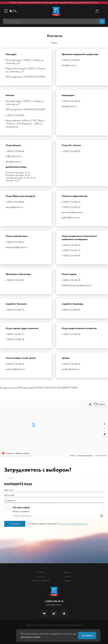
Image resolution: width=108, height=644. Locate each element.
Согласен (87, 635)
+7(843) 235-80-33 (71, 202)
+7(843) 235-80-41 (71, 251)
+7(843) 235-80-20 (71, 334)
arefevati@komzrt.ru (16, 369)
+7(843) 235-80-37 (15, 334)
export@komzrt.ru (14, 207)
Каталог (67, 572)
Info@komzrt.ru (69, 66)
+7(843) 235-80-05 (71, 310)
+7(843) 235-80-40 (71, 256)
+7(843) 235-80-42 (71, 245)
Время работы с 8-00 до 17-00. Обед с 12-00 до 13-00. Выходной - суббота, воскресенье (25, 124)
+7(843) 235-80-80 (15, 151)
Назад (54, 43)
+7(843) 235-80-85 (15, 116)
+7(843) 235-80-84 (15, 202)
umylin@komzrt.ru (71, 369)
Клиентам (41, 577)
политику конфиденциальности (73, 524)
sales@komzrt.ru (13, 162)
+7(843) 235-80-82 (71, 151)
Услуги (67, 577)
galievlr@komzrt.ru (71, 218)
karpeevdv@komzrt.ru (16, 248)
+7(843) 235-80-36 (71, 101)
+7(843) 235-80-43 (15, 242)
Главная (41, 572)
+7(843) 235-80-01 (71, 60)
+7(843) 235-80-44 (15, 364)
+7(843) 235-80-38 (15, 340)
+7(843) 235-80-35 (71, 207)
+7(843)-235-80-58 (71, 280)
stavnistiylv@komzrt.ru (72, 213)
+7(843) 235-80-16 (15, 310)
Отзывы (67, 581)
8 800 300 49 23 (14, 157)
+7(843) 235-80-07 (15, 280)
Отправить (15, 524)
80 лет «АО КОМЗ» (41, 581)
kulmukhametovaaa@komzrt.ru (77, 286)
